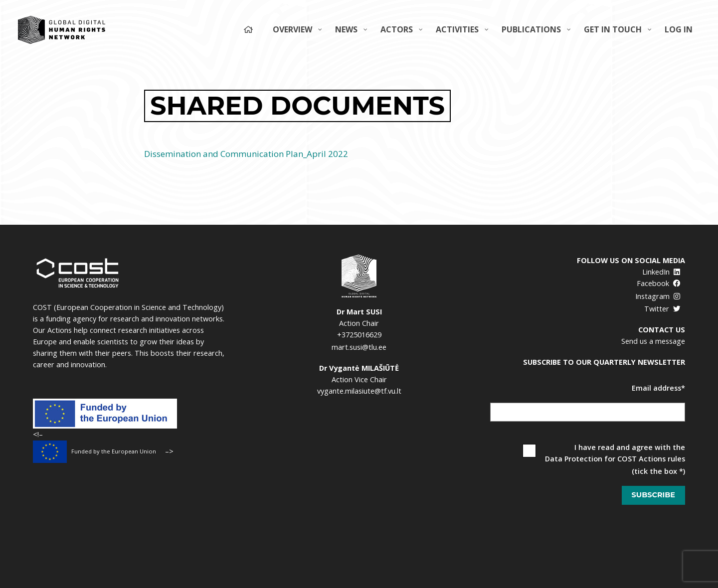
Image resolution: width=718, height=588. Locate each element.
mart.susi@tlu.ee (359, 347)
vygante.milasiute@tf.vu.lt (359, 391)
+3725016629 (359, 335)
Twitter (662, 309)
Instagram (658, 296)
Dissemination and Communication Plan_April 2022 (246, 154)
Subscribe (653, 495)
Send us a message (653, 341)
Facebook (659, 283)
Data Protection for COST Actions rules (615, 459)
